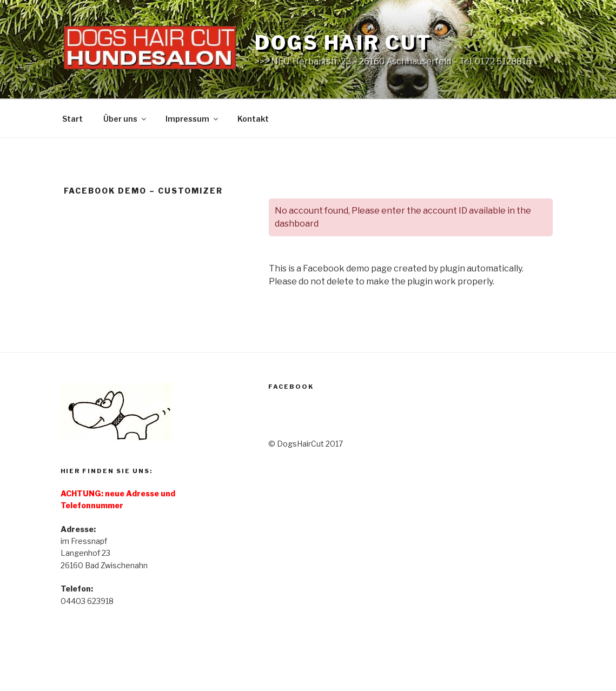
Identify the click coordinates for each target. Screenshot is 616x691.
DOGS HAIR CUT (343, 43)
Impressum (193, 119)
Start (72, 119)
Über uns (125, 119)
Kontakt (253, 119)
